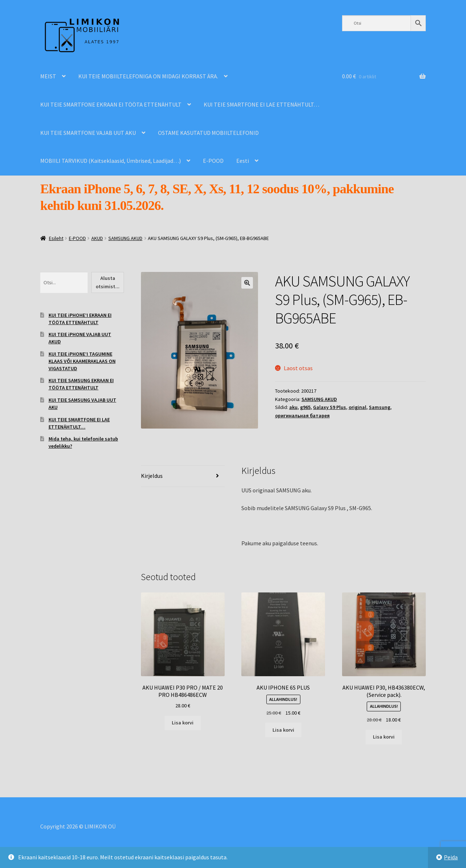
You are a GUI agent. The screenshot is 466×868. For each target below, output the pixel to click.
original (357, 407)
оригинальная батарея (302, 416)
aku (293, 407)
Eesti (243, 161)
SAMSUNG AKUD (125, 238)
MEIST (48, 76)
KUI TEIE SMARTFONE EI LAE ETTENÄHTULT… (261, 104)
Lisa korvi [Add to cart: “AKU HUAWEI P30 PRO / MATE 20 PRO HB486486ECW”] (183, 723)
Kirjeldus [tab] (152, 476)
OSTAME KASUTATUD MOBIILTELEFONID (208, 133)
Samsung (380, 407)
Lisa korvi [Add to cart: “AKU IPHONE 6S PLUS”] (283, 730)
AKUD (97, 238)
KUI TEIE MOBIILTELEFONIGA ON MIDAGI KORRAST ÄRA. (148, 76)
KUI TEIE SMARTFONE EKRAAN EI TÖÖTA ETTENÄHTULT (111, 104)
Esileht (56, 238)
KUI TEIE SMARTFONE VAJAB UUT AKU (88, 133)
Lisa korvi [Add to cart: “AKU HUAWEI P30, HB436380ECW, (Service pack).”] (384, 737)
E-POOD (213, 161)
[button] (247, 283)
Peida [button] (451, 857)
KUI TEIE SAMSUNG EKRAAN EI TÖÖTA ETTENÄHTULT (81, 384)
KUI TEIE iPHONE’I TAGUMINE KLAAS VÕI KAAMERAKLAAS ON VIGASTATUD (82, 361)
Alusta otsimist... (108, 282)
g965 (305, 407)
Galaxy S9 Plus (330, 407)
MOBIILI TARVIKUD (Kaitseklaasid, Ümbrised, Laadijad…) (111, 161)
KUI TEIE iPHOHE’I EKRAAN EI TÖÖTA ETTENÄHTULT (80, 319)
